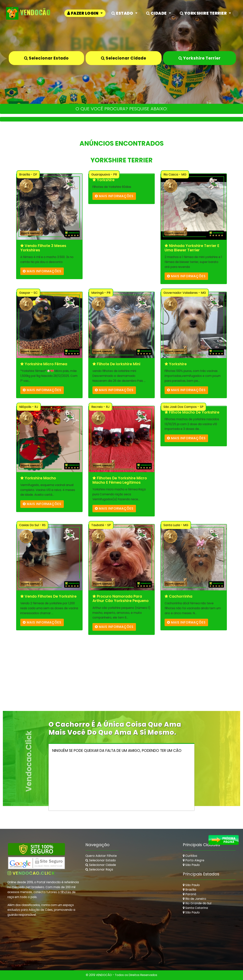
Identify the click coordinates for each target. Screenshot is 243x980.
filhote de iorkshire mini (116, 364)
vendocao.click (31, 873)
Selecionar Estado (46, 58)
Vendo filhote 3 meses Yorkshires (43, 248)
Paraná (189, 894)
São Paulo (191, 865)
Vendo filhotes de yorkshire (48, 596)
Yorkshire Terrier (200, 58)
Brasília (189, 890)
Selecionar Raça (99, 869)
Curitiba (190, 856)
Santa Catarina (195, 908)
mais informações (42, 271)
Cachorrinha (178, 596)
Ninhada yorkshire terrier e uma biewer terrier (192, 248)
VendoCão (28, 13)
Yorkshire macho (38, 478)
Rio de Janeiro (194, 899)
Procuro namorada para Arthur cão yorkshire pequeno (121, 599)
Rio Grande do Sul (197, 903)
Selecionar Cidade (124, 58)
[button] (85, 13)
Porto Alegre (194, 860)
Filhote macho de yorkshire (192, 412)
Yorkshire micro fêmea (44, 364)
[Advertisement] (121, 684)
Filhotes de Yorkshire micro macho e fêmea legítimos (120, 480)
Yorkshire (103, 180)
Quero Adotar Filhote (101, 856)
